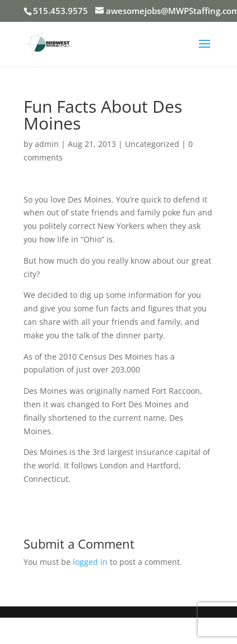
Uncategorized (152, 144)
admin (47, 144)
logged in (90, 562)
